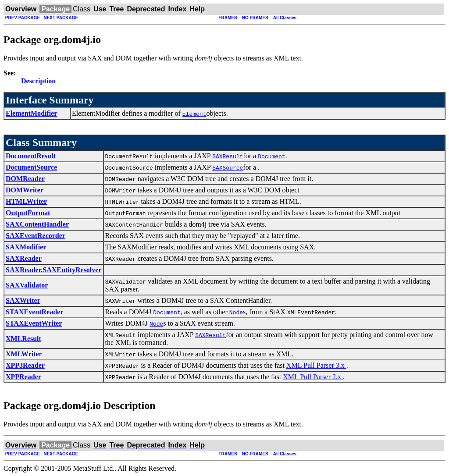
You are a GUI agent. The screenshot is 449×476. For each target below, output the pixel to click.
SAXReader (24, 258)
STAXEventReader (34, 312)
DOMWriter (25, 190)
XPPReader (23, 377)
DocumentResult (31, 156)
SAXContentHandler (37, 224)
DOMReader (25, 179)
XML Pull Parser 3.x (316, 365)
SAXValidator (27, 285)
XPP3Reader (25, 365)
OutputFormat (28, 213)
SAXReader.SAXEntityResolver (54, 270)
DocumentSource (31, 167)
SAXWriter (23, 300)
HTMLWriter (26, 201)
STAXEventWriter (34, 323)
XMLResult (23, 339)
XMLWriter (24, 354)
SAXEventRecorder (36, 236)
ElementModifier (31, 113)
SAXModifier (26, 247)
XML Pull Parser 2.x (313, 377)
